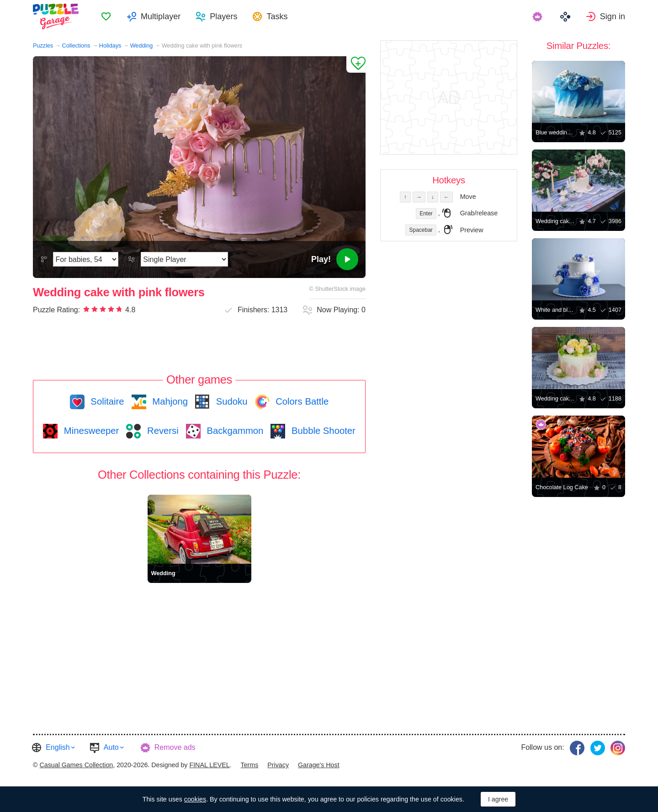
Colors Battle (301, 401)
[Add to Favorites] (356, 64)
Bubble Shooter (322, 431)
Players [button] (223, 16)
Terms (250, 765)
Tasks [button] (277, 16)
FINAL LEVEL (209, 765)
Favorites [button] (106, 16)
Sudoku (230, 401)
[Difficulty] (86, 259)
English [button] (58, 747)
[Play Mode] (184, 259)
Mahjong (169, 401)
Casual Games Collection (76, 765)
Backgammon (234, 431)
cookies (195, 799)
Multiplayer (161, 16)
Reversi (161, 431)
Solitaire (106, 401)
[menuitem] (106, 16)
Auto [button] (111, 747)
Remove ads (175, 747)
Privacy (278, 765)
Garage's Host (319, 765)
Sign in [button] (613, 16)
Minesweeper (90, 431)
